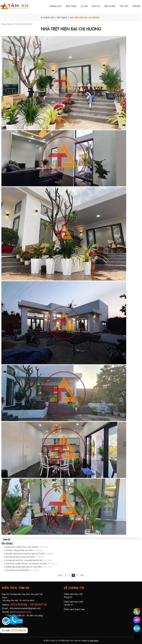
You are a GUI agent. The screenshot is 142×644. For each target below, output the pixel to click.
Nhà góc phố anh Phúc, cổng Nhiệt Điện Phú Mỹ (24, 560)
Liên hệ (136, 6)
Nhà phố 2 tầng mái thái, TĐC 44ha (19, 550)
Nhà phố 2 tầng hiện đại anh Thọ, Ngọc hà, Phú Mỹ (25, 554)
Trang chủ (55, 6)
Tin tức (124, 6)
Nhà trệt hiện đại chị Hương (85, 17)
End (82, 575)
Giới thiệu (71, 6)
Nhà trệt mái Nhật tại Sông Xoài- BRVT (20, 557)
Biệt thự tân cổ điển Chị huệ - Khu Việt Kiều (22, 547)
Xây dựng (110, 6)
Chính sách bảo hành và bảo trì (74, 603)
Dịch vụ (96, 6)
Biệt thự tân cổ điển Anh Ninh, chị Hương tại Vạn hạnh (26, 564)
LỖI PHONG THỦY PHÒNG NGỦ (17, 570)
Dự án (84, 6)
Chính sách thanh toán (74, 609)
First (60, 575)
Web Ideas (94, 641)
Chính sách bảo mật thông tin (73, 596)
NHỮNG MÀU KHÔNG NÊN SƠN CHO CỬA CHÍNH (24, 567)
